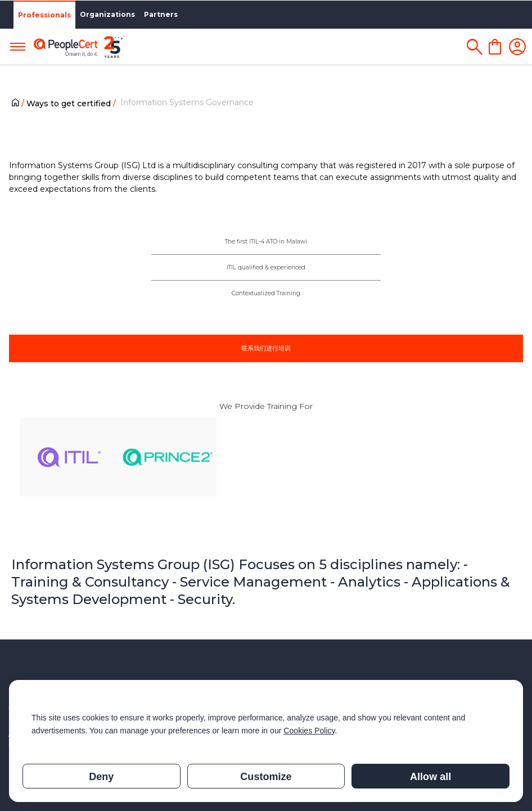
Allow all (430, 777)
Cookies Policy (309, 731)
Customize (266, 777)
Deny (101, 777)
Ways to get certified (70, 103)
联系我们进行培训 (266, 348)
